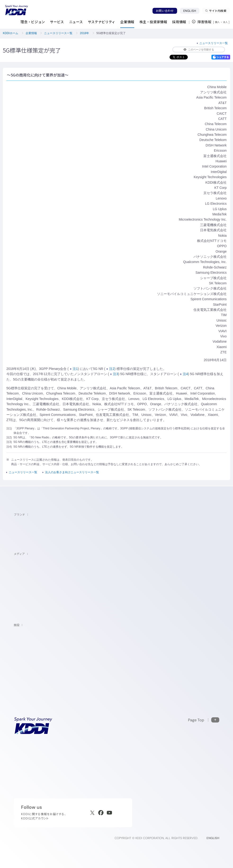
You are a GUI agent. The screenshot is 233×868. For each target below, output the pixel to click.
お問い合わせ (165, 11)
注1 (74, 369)
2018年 (84, 33)
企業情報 (31, 33)
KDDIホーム (11, 33)
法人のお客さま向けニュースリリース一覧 (72, 472)
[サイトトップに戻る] (17, 10)
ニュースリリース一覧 (58, 33)
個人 (217, 22)
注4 (184, 374)
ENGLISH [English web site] (213, 838)
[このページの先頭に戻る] (204, 720)
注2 (110, 369)
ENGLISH (191, 11)
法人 (226, 22)
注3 (114, 374)
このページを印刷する (199, 50)
